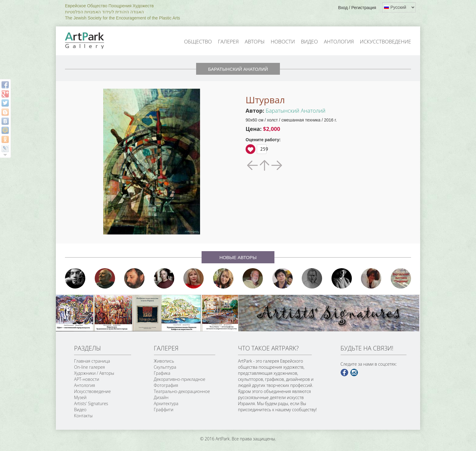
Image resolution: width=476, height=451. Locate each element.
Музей (80, 397)
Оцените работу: (263, 140)
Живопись (164, 361)
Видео (309, 41)
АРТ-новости (87, 379)
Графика (162, 373)
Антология (339, 41)
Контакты (83, 416)
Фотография (166, 385)
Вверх (250, 149)
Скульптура (165, 367)
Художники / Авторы (94, 373)
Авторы (255, 41)
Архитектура (166, 403)
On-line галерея (89, 367)
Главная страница (92, 361)
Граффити (164, 410)
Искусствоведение (386, 41)
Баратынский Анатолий (296, 111)
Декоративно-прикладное (180, 379)
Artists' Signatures (91, 403)
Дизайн (161, 397)
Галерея (228, 41)
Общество (198, 41)
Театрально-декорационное (182, 391)
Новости (283, 41)
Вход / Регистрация (357, 8)
